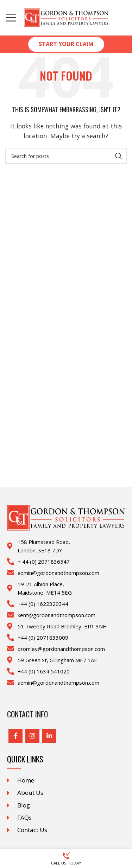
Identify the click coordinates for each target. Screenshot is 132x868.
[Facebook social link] (15, 736)
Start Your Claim (66, 44)
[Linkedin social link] (49, 736)
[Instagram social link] (32, 736)
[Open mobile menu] (11, 18)
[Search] (66, 156)
